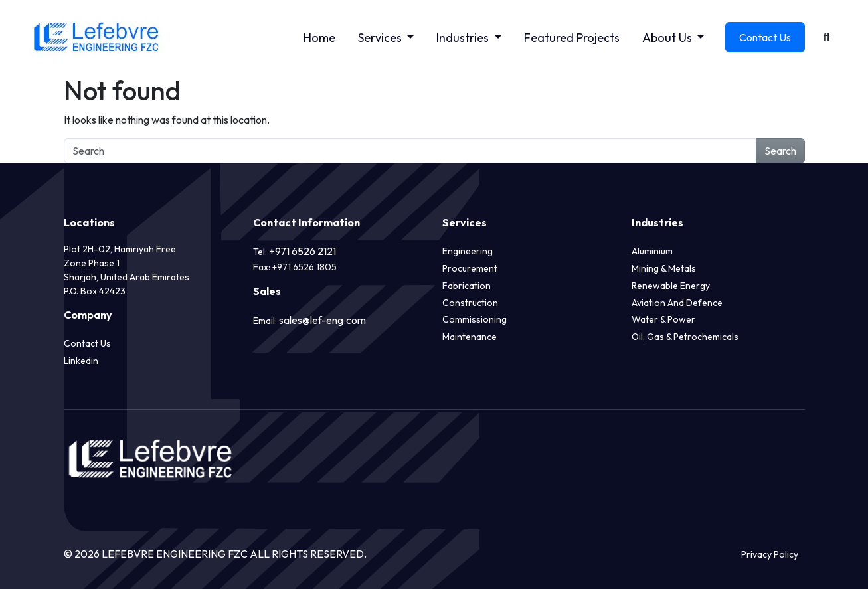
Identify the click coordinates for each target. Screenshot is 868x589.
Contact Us (765, 37)
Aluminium (652, 251)
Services (381, 38)
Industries (464, 38)
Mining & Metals (664, 268)
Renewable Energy (671, 286)
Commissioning (475, 319)
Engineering (468, 251)
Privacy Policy (770, 554)
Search (780, 151)
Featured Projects (572, 38)
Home (319, 38)
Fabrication (467, 286)
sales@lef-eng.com (322, 320)
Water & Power (663, 319)
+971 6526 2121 (303, 251)
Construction (470, 303)
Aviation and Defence (677, 303)
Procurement (470, 268)
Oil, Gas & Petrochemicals (685, 337)
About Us (668, 38)
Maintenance (470, 337)
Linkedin (81, 361)
